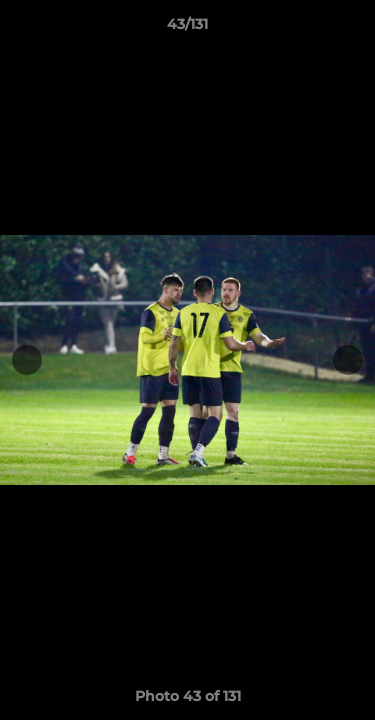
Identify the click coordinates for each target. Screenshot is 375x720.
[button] (351, 29)
